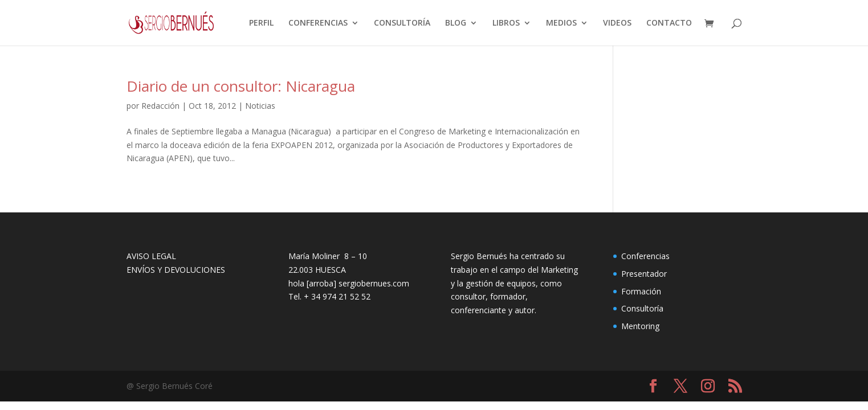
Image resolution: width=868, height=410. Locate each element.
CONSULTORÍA (402, 23)
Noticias (260, 106)
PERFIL (261, 23)
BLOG (456, 23)
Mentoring (640, 326)
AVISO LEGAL (151, 256)
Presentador (644, 274)
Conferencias (645, 256)
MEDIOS (561, 23)
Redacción (160, 106)
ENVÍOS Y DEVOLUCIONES (176, 270)
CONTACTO (669, 23)
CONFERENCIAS (318, 23)
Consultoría (642, 308)
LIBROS (506, 23)
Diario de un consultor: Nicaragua (241, 86)
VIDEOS (617, 23)
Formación (641, 291)
